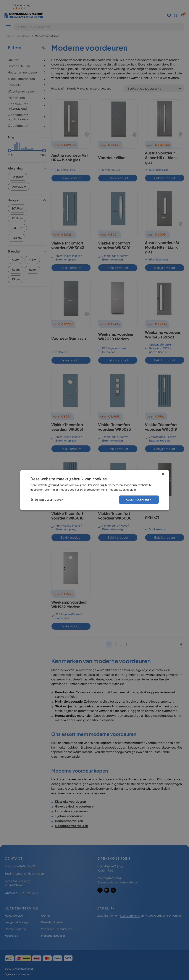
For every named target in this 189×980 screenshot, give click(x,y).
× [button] (163, 474)
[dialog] (94, 490)
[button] (47, 500)
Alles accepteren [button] (139, 499)
